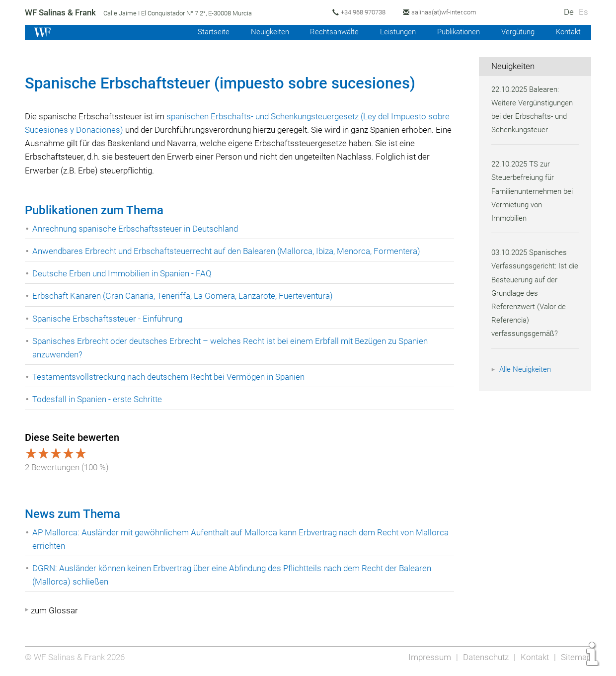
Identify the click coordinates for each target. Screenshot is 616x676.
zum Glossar (54, 610)
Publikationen (454, 32)
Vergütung (516, 32)
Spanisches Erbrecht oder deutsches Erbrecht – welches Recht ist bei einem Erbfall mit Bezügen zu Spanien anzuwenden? (234, 348)
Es (584, 12)
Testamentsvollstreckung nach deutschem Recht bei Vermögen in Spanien (171, 377)
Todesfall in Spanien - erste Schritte (98, 399)
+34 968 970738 (367, 12)
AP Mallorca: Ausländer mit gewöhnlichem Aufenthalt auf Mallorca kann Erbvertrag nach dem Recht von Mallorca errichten (227, 539)
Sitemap (576, 657)
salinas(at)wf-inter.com (449, 12)
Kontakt (568, 32)
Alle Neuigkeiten (527, 369)
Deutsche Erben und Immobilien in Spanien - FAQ (123, 273)
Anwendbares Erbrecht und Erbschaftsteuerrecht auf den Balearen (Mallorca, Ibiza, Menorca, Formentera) (229, 251)
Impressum (427, 657)
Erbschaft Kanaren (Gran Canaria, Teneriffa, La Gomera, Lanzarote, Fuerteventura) (185, 296)
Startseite (202, 32)
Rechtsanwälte (326, 32)
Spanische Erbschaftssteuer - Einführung (109, 319)
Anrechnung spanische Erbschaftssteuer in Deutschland (137, 229)
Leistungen (391, 32)
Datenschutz (484, 657)
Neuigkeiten (260, 32)
